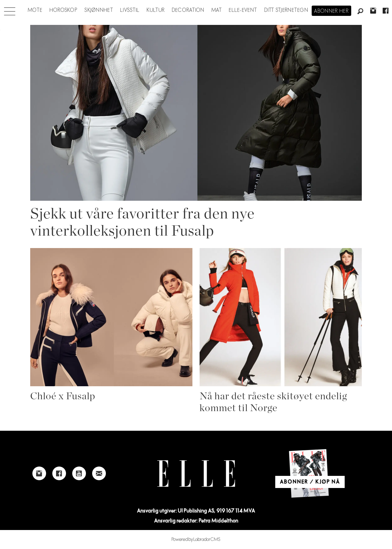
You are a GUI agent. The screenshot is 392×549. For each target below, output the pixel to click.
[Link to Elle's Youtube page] (79, 473)
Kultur (156, 10)
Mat (217, 10)
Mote (35, 10)
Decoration (188, 10)
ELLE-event (243, 10)
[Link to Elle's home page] (196, 474)
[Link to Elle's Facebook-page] (59, 473)
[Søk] (361, 12)
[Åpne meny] (10, 10)
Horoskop (64, 10)
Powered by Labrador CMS (196, 540)
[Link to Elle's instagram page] (39, 473)
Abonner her (331, 11)
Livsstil (130, 10)
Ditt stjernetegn (286, 10)
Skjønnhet (99, 10)
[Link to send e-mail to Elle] (99, 473)
